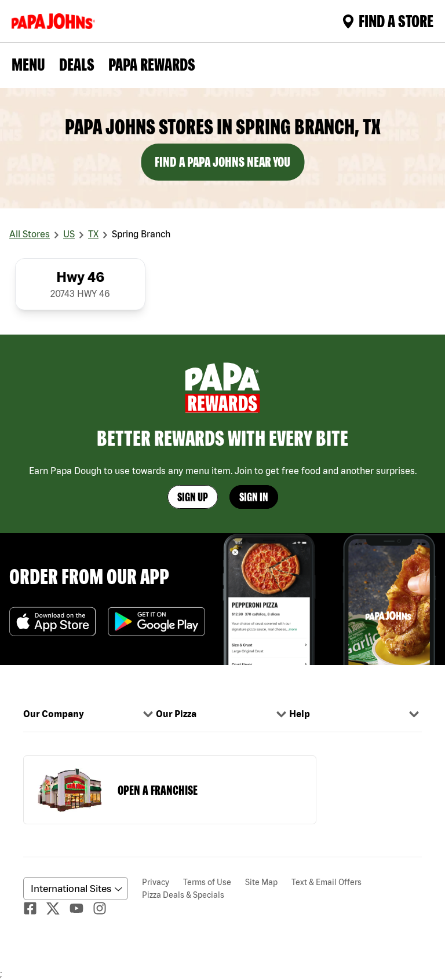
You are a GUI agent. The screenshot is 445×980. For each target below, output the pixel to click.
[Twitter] (58, 909)
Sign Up (193, 497)
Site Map (261, 882)
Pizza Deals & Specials (183, 895)
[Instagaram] (104, 908)
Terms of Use (207, 882)
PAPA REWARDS (152, 64)
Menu (28, 64)
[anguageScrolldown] (74, 889)
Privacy (156, 882)
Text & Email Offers (327, 882)
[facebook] (35, 908)
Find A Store (388, 21)
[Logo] (56, 21)
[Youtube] (81, 908)
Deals (77, 64)
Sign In (254, 497)
